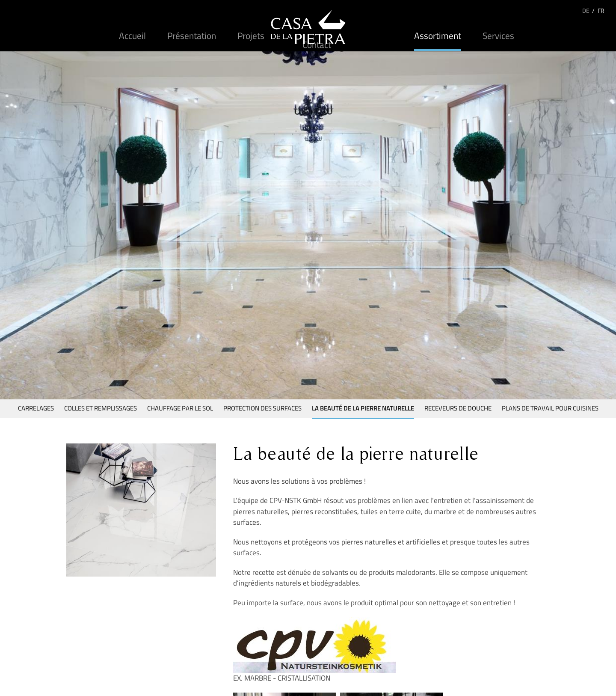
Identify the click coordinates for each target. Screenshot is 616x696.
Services (498, 36)
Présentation (192, 36)
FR (601, 10)
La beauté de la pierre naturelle (363, 408)
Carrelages (36, 408)
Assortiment (438, 36)
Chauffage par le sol (180, 408)
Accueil (132, 36)
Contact (317, 45)
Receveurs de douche (458, 408)
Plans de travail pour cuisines (550, 408)
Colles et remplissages (101, 408)
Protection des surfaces (262, 408)
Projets (251, 36)
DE (586, 10)
